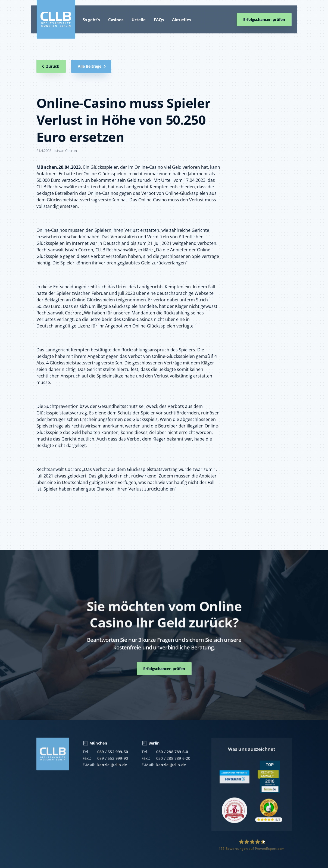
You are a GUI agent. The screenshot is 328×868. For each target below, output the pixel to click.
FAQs (159, 20)
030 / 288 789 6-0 (172, 755)
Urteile (139, 20)
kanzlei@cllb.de (112, 768)
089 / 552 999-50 (113, 755)
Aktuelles (182, 20)
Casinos (116, 20)
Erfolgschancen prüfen (264, 19)
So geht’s (91, 20)
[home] (56, 19)
